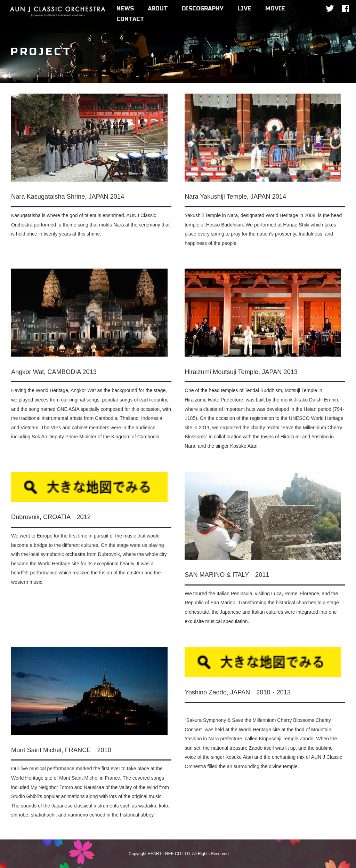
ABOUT (158, 9)
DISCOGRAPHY (203, 9)
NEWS (125, 9)
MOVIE (275, 9)
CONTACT (130, 19)
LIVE (244, 9)
